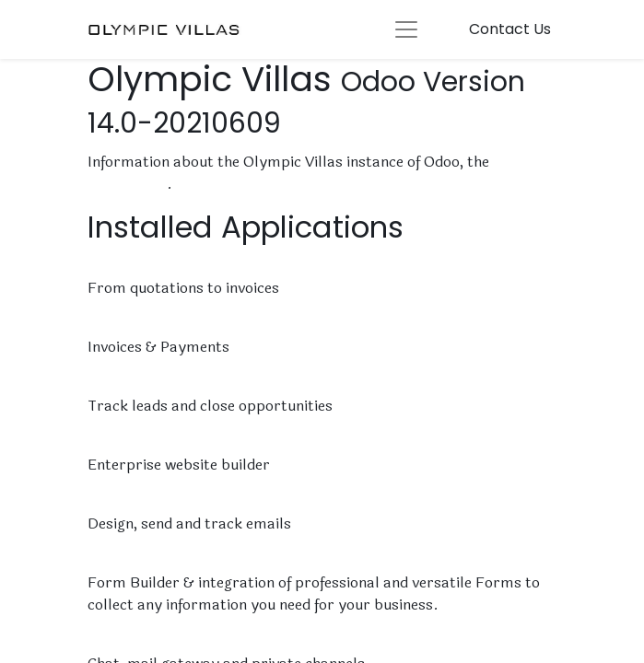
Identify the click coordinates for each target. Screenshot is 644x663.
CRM (105, 384)
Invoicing (121, 325)
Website (118, 442)
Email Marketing (148, 501)
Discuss (117, 641)
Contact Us (510, 29)
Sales (107, 266)
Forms (111, 560)
